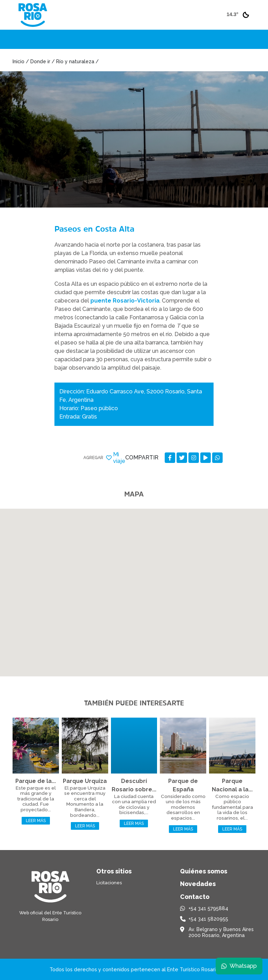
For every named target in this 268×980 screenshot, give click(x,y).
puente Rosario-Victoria (125, 301)
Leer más (36, 821)
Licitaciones (109, 883)
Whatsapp (239, 966)
